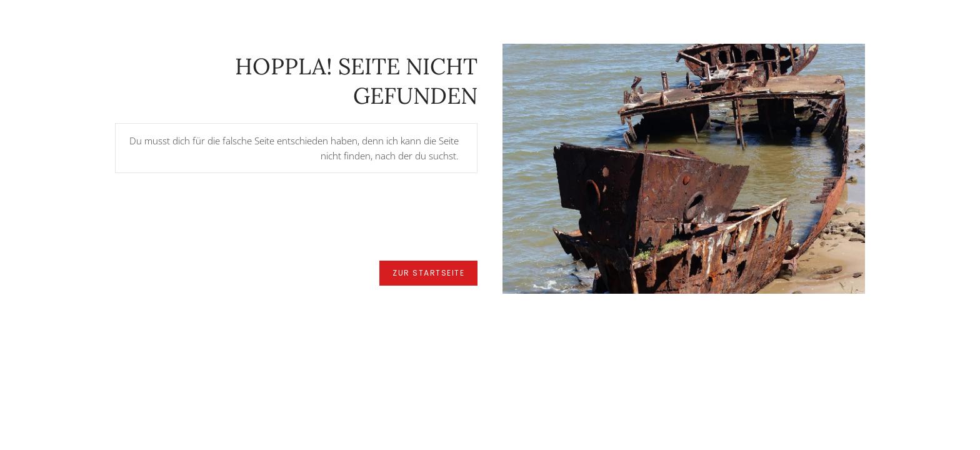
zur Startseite (428, 273)
